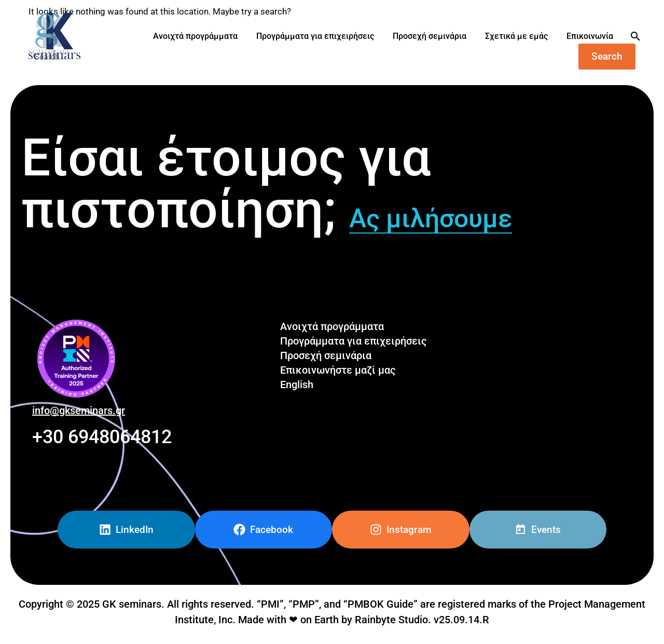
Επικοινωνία (590, 36)
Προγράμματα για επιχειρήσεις (315, 36)
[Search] (634, 36)
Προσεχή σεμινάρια (430, 36)
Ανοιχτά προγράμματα (195, 36)
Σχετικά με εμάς (516, 36)
